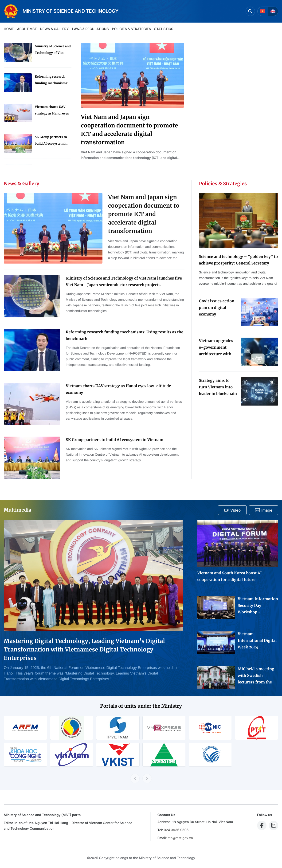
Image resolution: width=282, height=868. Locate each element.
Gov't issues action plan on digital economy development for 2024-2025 (217, 308)
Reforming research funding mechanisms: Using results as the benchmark (52, 81)
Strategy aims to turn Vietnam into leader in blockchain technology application (218, 388)
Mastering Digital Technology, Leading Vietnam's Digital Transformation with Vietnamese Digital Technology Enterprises (84, 649)
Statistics (164, 29)
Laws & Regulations (90, 29)
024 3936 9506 (176, 830)
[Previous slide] (135, 778)
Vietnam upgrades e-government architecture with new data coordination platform (216, 348)
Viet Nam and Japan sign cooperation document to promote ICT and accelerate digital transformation (129, 130)
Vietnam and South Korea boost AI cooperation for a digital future (229, 576)
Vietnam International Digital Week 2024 (257, 641)
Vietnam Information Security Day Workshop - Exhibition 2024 (258, 606)
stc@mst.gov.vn (180, 838)
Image (264, 510)
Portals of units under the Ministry (141, 706)
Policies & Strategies (131, 29)
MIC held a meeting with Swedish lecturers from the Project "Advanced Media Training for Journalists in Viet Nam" (256, 676)
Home (9, 29)
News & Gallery (55, 29)
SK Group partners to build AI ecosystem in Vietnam (51, 141)
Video (232, 510)
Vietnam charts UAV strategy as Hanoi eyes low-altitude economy (52, 111)
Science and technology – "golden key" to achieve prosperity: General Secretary (238, 260)
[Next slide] (147, 778)
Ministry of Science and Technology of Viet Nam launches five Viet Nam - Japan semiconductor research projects (53, 50)
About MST (27, 29)
